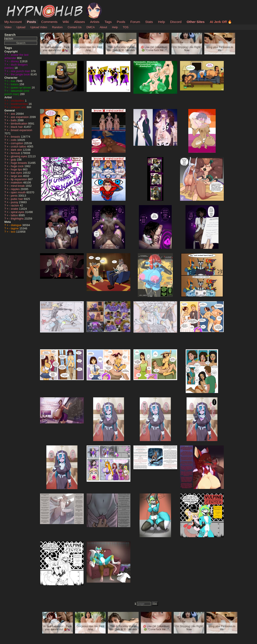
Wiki (66, 22)
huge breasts (19, 163)
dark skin (17, 150)
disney (15, 61)
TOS (126, 27)
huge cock (18, 166)
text (14, 232)
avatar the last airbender (16, 56)
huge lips (17, 169)
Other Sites (196, 22)
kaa (14, 81)
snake (15, 209)
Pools (121, 22)
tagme (15, 228)
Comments (49, 22)
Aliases (80, 22)
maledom (17, 183)
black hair (17, 127)
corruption (17, 143)
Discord (176, 22)
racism (15, 205)
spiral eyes (18, 212)
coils (14, 140)
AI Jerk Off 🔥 (221, 22)
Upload (21, 27)
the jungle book (21, 74)
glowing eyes (19, 156)
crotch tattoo (19, 146)
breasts (16, 137)
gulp (14, 160)
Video (8, 27)
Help (162, 22)
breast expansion (22, 130)
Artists (95, 22)
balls (14, 120)
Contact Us (74, 27)
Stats (149, 22)
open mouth (19, 192)
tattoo (15, 215)
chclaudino (18, 101)
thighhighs (18, 219)
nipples (16, 189)
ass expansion (20, 117)
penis (15, 196)
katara (15, 84)
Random (57, 27)
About (103, 27)
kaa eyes (17, 173)
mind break (18, 186)
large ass (17, 176)
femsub (16, 153)
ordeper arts (19, 107)
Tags (108, 22)
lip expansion (19, 179)
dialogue (17, 225)
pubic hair (17, 199)
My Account (13, 22)
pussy (15, 202)
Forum (135, 22)
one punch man (21, 71)
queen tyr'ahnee (21, 87)
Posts (31, 22)
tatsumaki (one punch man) (17, 92)
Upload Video (39, 27)
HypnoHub (16, 5)
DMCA (91, 27)
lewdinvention (20, 104)
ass (13, 114)
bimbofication (20, 124)
